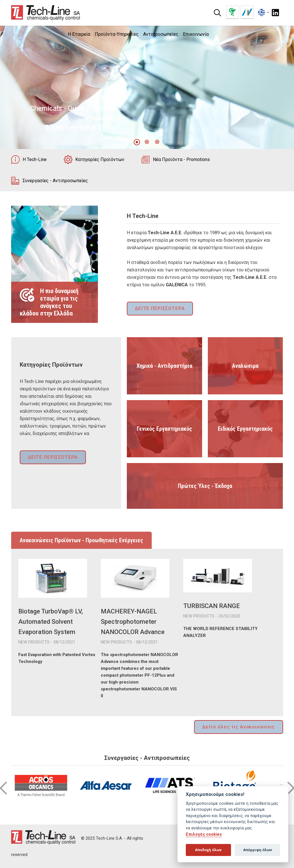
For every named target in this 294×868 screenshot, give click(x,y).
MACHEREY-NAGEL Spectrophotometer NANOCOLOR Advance (133, 622)
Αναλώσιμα (245, 366)
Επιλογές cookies (204, 834)
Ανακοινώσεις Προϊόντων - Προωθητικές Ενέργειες (81, 540)
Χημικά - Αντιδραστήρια (164, 366)
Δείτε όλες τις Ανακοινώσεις (241, 727)
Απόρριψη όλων (258, 850)
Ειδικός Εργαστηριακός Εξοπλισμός (245, 441)
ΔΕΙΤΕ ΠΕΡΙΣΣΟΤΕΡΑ (158, 309)
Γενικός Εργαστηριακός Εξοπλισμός (164, 441)
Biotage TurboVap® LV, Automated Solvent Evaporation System (51, 622)
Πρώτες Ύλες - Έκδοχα (205, 486)
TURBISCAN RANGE (212, 606)
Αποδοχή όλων (208, 850)
